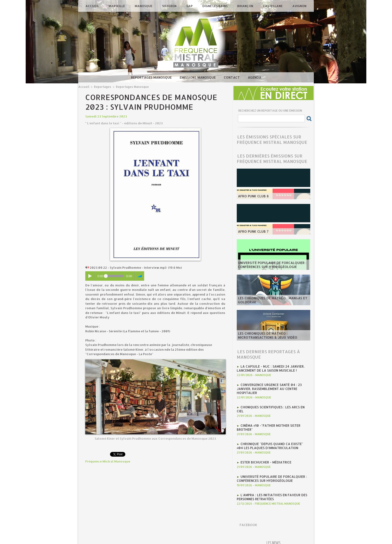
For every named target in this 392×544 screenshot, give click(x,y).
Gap (190, 6)
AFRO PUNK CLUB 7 (252, 231)
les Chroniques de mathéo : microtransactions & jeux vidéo (266, 336)
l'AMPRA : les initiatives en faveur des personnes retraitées (271, 490)
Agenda (255, 77)
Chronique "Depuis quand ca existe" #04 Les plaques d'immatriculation (273, 440)
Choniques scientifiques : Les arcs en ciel (275, 406)
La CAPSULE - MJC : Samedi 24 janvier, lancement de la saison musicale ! (269, 368)
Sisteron (170, 6)
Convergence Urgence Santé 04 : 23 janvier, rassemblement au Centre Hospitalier (268, 388)
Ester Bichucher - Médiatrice (265, 456)
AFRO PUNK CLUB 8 (252, 196)
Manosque (144, 6)
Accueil (93, 6)
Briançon (246, 6)
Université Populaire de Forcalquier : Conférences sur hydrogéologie (270, 265)
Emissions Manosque (198, 77)
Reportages (102, 87)
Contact (232, 77)
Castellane (273, 6)
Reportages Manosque (152, 77)
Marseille (117, 6)
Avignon (299, 6)
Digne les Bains (215, 6)
